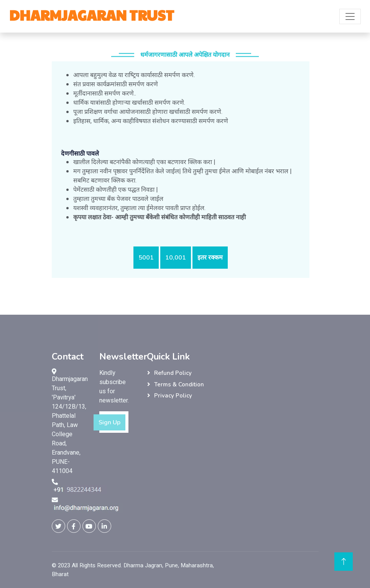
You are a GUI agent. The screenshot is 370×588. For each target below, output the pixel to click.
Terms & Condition (179, 384)
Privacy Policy (173, 396)
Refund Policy (173, 373)
